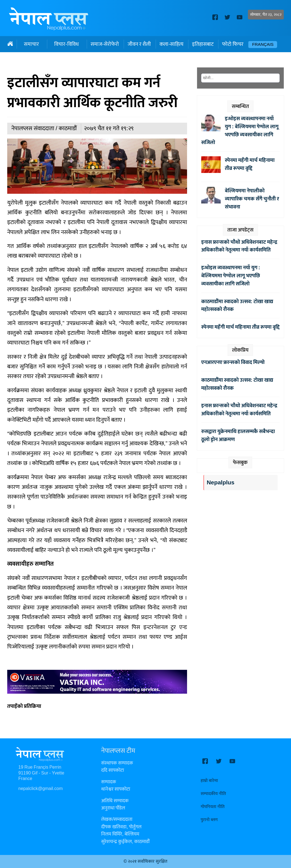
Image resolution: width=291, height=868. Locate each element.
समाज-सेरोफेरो (105, 44)
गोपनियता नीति (213, 807)
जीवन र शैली (139, 44)
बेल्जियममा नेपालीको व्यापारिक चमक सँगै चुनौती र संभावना (252, 199)
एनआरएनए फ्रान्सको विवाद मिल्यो (233, 362)
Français (263, 45)
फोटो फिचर (233, 44)
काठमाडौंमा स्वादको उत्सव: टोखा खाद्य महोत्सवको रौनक (237, 305)
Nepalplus (221, 483)
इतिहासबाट (203, 44)
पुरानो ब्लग (209, 820)
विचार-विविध (66, 44)
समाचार (31, 44)
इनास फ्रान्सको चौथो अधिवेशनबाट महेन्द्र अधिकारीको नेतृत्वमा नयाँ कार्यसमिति (239, 246)
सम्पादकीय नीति (213, 794)
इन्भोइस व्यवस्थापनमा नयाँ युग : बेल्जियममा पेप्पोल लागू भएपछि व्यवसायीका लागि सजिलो (240, 130)
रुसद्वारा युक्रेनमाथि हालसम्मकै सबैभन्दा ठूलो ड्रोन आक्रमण (238, 435)
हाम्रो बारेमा (209, 781)
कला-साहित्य (171, 44)
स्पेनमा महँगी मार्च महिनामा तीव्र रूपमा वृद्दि (250, 164)
